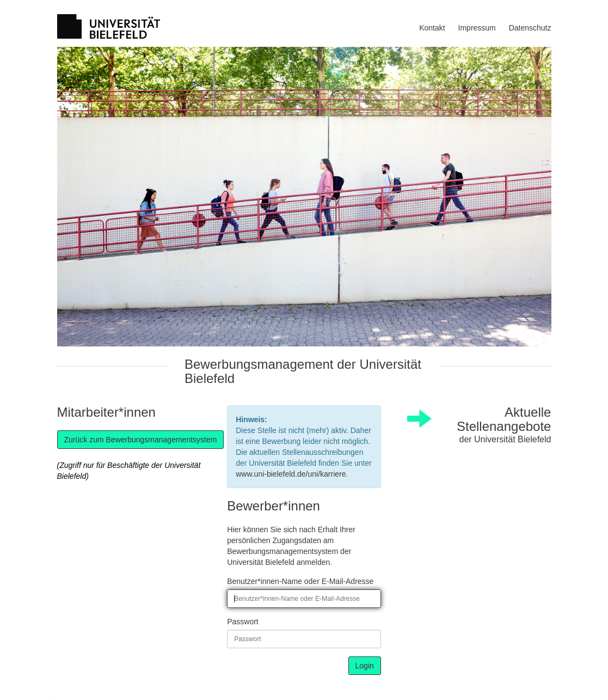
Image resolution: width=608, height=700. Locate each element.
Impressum (477, 28)
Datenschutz (530, 28)
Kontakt (432, 28)
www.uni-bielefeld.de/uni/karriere (291, 474)
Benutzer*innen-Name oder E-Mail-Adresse (300, 581)
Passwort (243, 622)
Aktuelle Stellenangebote (504, 419)
